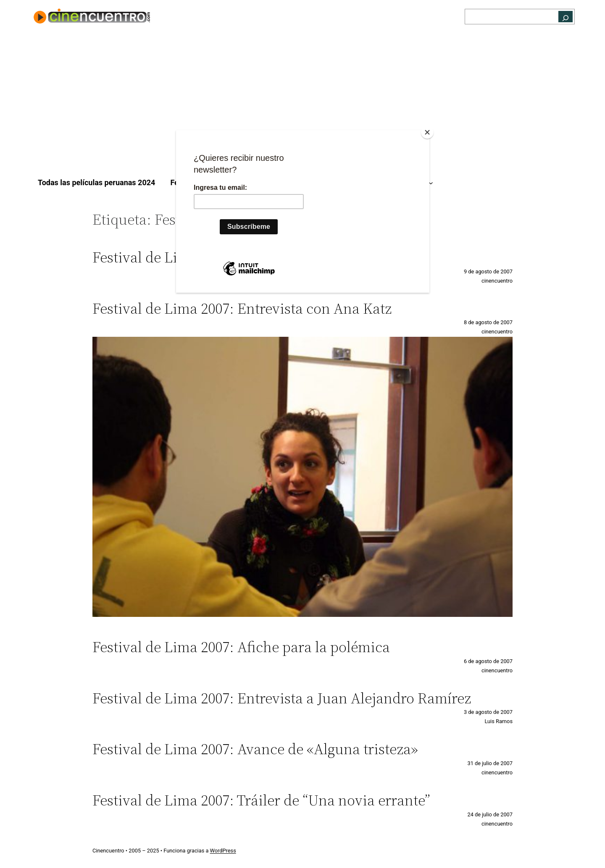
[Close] (427, 132)
